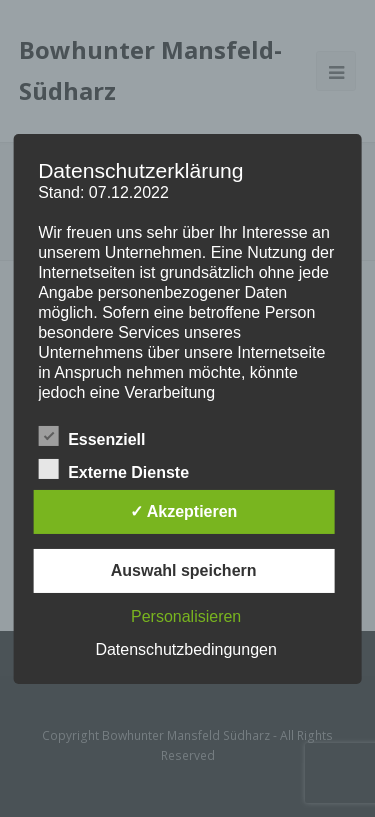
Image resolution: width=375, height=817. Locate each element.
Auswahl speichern (184, 570)
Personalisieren (186, 616)
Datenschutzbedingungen (185, 649)
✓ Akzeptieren (184, 511)
